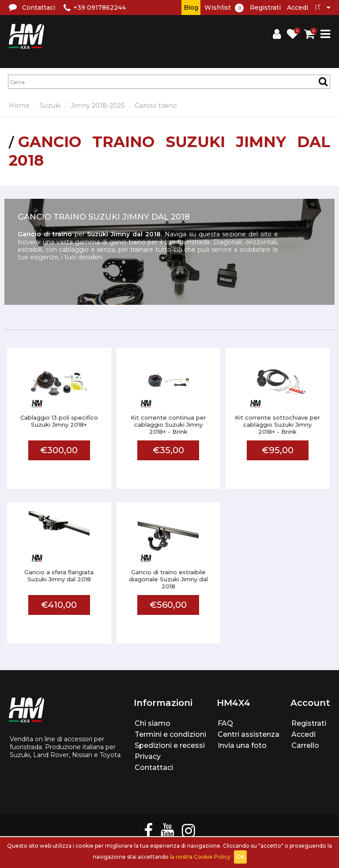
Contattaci (154, 768)
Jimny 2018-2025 (98, 106)
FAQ (225, 723)
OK (240, 857)
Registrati (265, 8)
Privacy (148, 756)
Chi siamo (153, 723)
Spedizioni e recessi (170, 745)
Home (19, 106)
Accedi (298, 8)
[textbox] (169, 82)
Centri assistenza (249, 734)
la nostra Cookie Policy (200, 857)
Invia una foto (242, 745)
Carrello (305, 745)
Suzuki (50, 106)
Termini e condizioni (170, 734)
